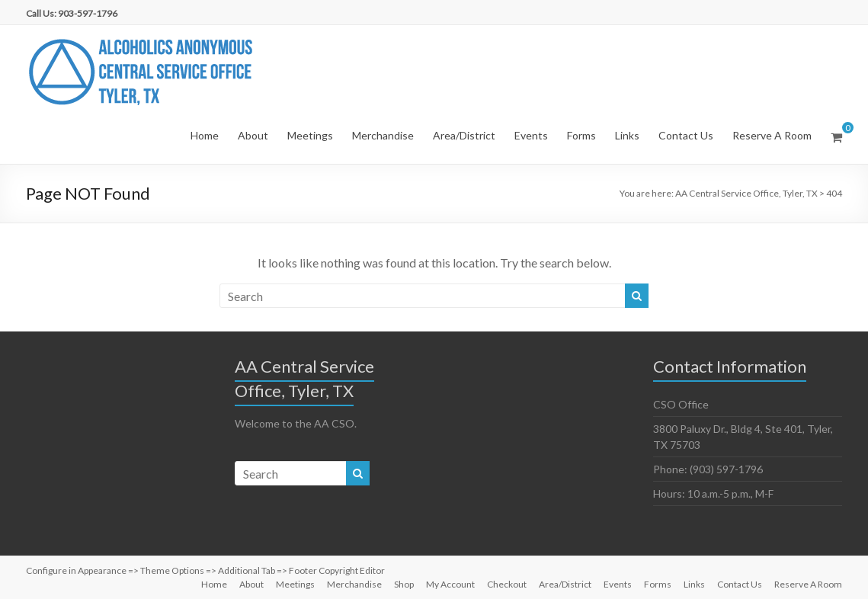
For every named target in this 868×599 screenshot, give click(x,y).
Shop (404, 584)
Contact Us (686, 135)
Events (531, 135)
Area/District (464, 135)
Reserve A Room (772, 135)
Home (205, 135)
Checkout (507, 584)
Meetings (310, 135)
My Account (450, 584)
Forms (581, 135)
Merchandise (383, 135)
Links (627, 135)
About (253, 135)
